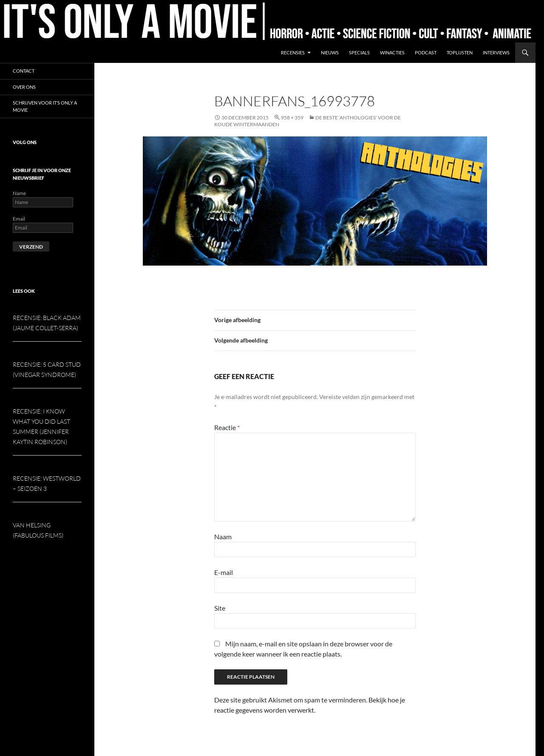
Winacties (392, 52)
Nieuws (330, 52)
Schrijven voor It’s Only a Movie (45, 106)
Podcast (426, 52)
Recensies (293, 52)
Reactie (227, 427)
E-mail (224, 572)
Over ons (24, 87)
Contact (24, 71)
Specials (359, 52)
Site (220, 608)
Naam (223, 537)
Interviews (496, 52)
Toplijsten (460, 52)
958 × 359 (292, 118)
